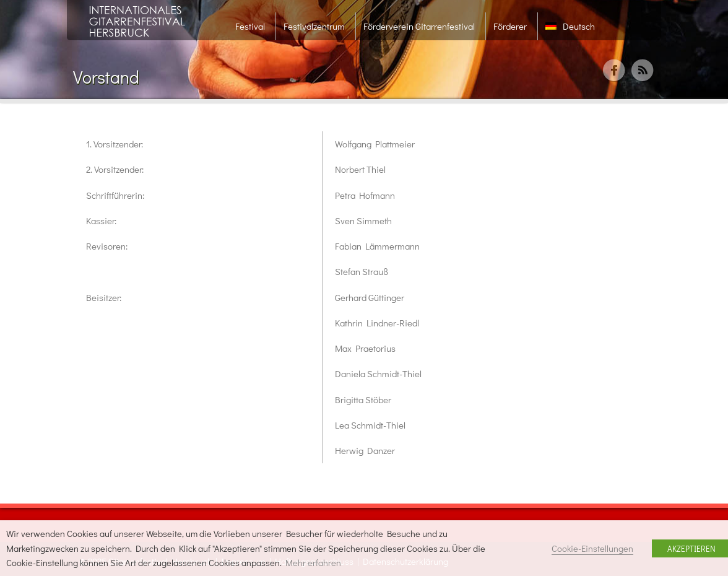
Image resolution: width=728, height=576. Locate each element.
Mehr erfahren (313, 563)
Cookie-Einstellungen (592, 548)
